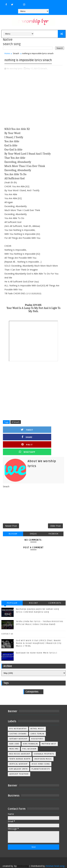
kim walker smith (19, 758)
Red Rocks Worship (20, 743)
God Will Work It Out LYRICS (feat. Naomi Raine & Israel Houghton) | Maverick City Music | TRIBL (39, 632)
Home (7, 53)
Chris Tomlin (37, 723)
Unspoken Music (43, 748)
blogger (13, 523)
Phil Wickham (29, 738)
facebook (53, 523)
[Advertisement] (34, 99)
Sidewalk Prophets (44, 743)
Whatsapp (49, 437)
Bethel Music (37, 718)
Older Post (55, 514)
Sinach (16, 53)
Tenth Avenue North (20, 748)
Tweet (18, 430)
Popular (12, 592)
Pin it (18, 437)
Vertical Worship (19, 753)
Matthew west (49, 733)
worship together (19, 763)
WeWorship (23, 855)
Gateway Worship (18, 728)
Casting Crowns (18, 723)
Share (49, 430)
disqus (33, 523)
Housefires (37, 728)
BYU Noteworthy (18, 718)
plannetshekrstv (41, 758)
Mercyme (14, 738)
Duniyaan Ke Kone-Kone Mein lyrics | (37, 642)
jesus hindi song (41, 753)
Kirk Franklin (30, 733)
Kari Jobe (14, 733)
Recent (33, 592)
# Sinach (16, 422)
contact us (7, 623)
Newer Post (11, 514)
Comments (55, 592)
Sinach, (44, 68)
